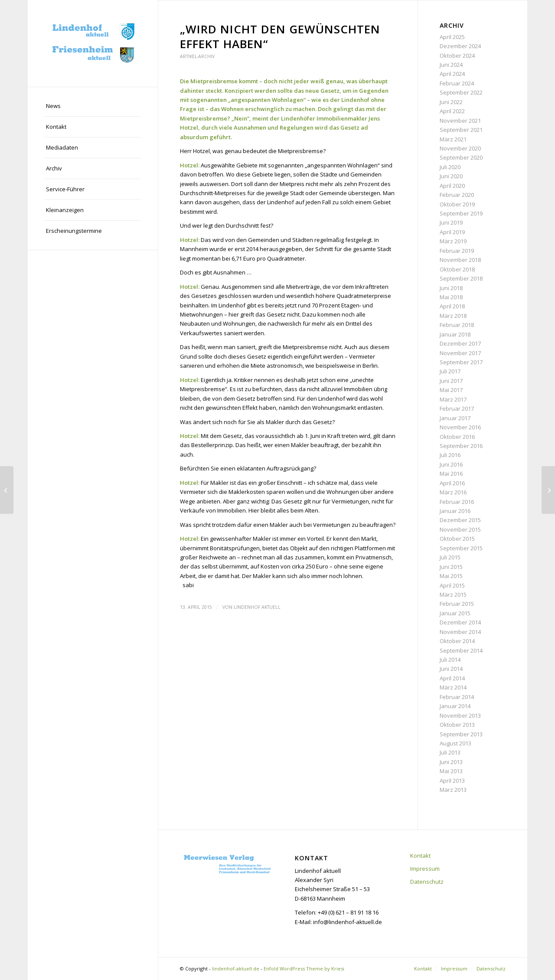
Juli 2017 (450, 371)
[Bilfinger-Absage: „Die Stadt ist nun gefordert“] (7, 490)
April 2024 (452, 74)
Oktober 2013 (457, 725)
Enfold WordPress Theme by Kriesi (304, 969)
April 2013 (452, 781)
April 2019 (452, 232)
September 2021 (461, 130)
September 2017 (461, 362)
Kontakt (420, 856)
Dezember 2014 (460, 622)
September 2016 (461, 446)
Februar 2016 (457, 502)
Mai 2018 (451, 297)
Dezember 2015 (460, 520)
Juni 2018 (451, 288)
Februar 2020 (457, 195)
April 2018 (452, 306)
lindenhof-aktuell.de (236, 969)
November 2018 (460, 260)
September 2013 (461, 734)
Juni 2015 (451, 567)
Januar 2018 (455, 334)
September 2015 (461, 548)
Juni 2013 (451, 762)
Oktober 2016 (457, 437)
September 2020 (461, 157)
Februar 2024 (457, 83)
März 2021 (453, 139)
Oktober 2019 (457, 204)
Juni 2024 (451, 65)
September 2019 (461, 213)
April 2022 (452, 111)
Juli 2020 (450, 167)
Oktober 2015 (457, 539)
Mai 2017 (451, 390)
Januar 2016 (455, 511)
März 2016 (453, 492)
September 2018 (461, 278)
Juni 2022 (451, 102)
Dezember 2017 (460, 343)
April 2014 (452, 678)
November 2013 (460, 715)
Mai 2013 (451, 771)
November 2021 (460, 121)
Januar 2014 (455, 706)
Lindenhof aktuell (257, 607)
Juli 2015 (450, 557)
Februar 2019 (457, 251)
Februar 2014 (457, 697)
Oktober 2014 (457, 641)
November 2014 (460, 632)
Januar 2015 (455, 613)
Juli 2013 (450, 752)
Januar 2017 (455, 418)
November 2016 (460, 427)
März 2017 (453, 399)
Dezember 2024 (460, 46)
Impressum (425, 869)
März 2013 (453, 790)
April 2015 (452, 585)
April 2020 (452, 186)
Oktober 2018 (457, 269)
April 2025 (452, 37)
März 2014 (453, 687)
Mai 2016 (451, 474)
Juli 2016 (450, 455)
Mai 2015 (451, 576)
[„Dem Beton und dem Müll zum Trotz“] (548, 490)
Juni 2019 (451, 222)
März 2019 (453, 241)
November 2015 (460, 529)
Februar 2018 (457, 325)
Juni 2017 (451, 381)
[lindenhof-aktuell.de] (93, 43)
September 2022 (461, 92)
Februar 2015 (457, 604)
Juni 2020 (451, 176)
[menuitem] (93, 106)
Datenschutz (427, 882)
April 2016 (452, 483)
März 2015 (453, 595)
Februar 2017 (457, 408)
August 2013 (455, 743)
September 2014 (461, 650)
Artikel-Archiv (197, 56)
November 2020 (460, 148)
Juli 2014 (450, 660)
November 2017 (460, 353)
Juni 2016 (451, 464)
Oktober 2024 (457, 56)
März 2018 (453, 316)
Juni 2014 (451, 669)
